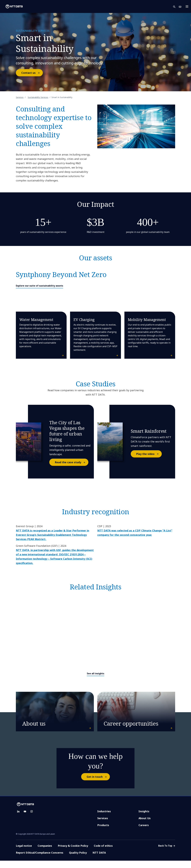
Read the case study (71, 462)
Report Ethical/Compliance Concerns (40, 860)
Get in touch (98, 784)
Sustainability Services (38, 97)
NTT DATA (100, 860)
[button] (176, 7)
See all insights (95, 673)
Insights (144, 819)
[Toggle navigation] (188, 6)
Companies (45, 853)
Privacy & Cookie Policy (73, 853)
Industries (104, 819)
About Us (145, 826)
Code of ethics (103, 853)
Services (20, 97)
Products (103, 832)
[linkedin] (18, 819)
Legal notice (24, 853)
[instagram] (32, 819)
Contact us (32, 73)
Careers (144, 832)
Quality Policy (78, 860)
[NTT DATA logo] (12, 6)
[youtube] (25, 819)
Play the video (149, 454)
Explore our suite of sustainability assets (39, 286)
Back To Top (167, 853)
